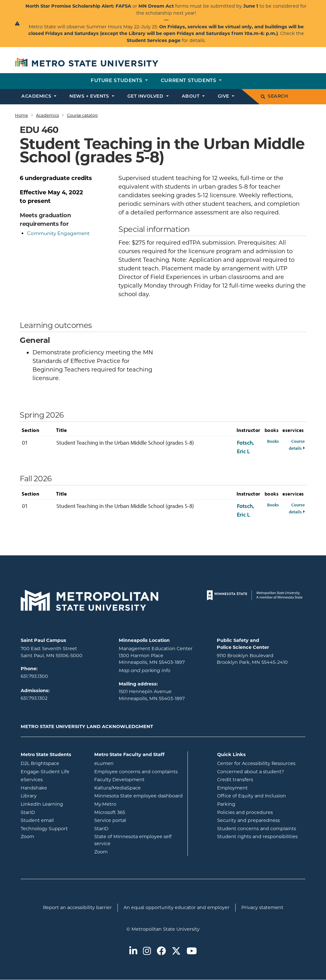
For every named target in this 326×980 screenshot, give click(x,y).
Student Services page (154, 40)
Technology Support (44, 829)
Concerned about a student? (251, 772)
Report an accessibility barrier (77, 907)
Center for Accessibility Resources (256, 763)
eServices (53, 779)
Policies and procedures (245, 812)
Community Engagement (58, 233)
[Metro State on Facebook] (161, 952)
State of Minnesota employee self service (133, 840)
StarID (53, 812)
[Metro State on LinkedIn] (133, 952)
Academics (47, 115)
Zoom (53, 836)
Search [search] (274, 97)
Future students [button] (117, 81)
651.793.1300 (34, 676)
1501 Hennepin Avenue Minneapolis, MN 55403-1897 (152, 695)
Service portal (136, 820)
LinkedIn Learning (53, 804)
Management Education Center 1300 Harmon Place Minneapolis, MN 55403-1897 (156, 655)
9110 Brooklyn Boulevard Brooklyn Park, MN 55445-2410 (252, 659)
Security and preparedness (248, 820)
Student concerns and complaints (257, 829)
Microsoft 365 (135, 812)
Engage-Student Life (53, 771)
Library (53, 796)
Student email (53, 820)
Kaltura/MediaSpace (138, 788)
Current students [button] (189, 81)
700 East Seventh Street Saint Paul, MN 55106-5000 (52, 652)
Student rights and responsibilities (257, 837)
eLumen (130, 763)
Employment (232, 788)
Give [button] (224, 97)
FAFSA (123, 6)
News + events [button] (90, 97)
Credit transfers (235, 780)
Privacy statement (262, 907)
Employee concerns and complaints (136, 772)
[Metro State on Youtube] (192, 952)
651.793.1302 (34, 698)
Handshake (53, 788)
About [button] (191, 97)
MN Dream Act (157, 6)
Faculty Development (119, 780)
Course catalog (82, 115)
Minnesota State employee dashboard (138, 796)
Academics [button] (37, 97)
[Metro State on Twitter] (176, 952)
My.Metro (131, 804)
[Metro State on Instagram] (147, 952)
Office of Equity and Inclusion (252, 796)
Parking (226, 804)
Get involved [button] (146, 97)
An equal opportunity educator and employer (177, 907)
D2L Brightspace (53, 763)
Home (21, 115)
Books (273, 441)
